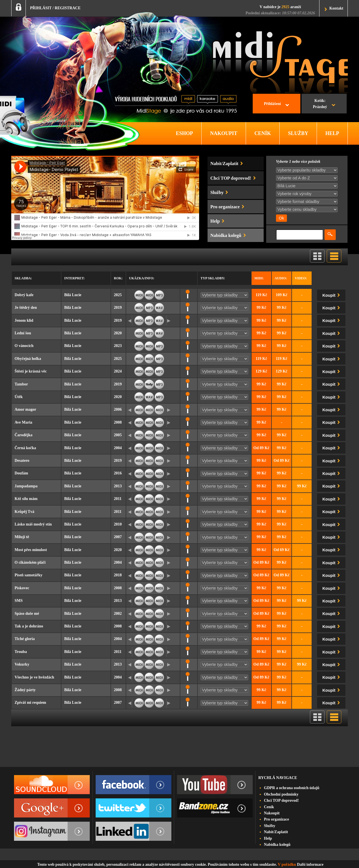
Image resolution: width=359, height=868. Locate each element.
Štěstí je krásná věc (31, 371)
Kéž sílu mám (26, 499)
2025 (118, 295)
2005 (118, 435)
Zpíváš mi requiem (30, 703)
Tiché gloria (25, 639)
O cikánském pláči (30, 562)
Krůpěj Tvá (24, 512)
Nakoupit (272, 813)
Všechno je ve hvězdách (34, 677)
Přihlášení (272, 104)
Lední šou (23, 333)
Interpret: (74, 278)
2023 (118, 346)
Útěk (19, 397)
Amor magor (25, 409)
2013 (118, 486)
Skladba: (23, 278)
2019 (118, 308)
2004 (118, 448)
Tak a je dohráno (29, 626)
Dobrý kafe (24, 295)
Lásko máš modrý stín (33, 524)
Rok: (118, 278)
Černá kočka (25, 448)
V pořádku (287, 864)
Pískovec (22, 588)
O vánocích (24, 346)
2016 (118, 473)
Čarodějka (24, 435)
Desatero (22, 461)
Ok (281, 218)
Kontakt (336, 8)
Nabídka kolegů (277, 845)
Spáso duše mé (27, 614)
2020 (118, 333)
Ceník (269, 807)
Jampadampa (26, 486)
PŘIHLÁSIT (41, 8)
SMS (19, 601)
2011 (118, 499)
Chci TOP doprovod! (281, 800)
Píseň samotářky (28, 575)
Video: (301, 278)
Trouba (21, 652)
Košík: (320, 104)
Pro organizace (277, 819)
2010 (118, 524)
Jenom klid (24, 320)
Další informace (310, 864)
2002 (118, 614)
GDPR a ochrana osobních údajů (292, 788)
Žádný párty (25, 690)
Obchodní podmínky (281, 794)
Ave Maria (23, 422)
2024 (118, 371)
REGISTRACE (68, 8)
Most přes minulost (31, 550)
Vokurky (22, 664)
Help (268, 838)
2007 (118, 537)
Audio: (281, 278)
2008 (118, 422)
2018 (118, 575)
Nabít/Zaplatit (276, 832)
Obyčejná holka (28, 359)
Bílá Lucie (73, 295)
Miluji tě (22, 537)
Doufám (21, 473)
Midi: (259, 278)
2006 (118, 409)
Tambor (21, 384)
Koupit (332, 294)
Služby (270, 826)
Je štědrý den (26, 308)
